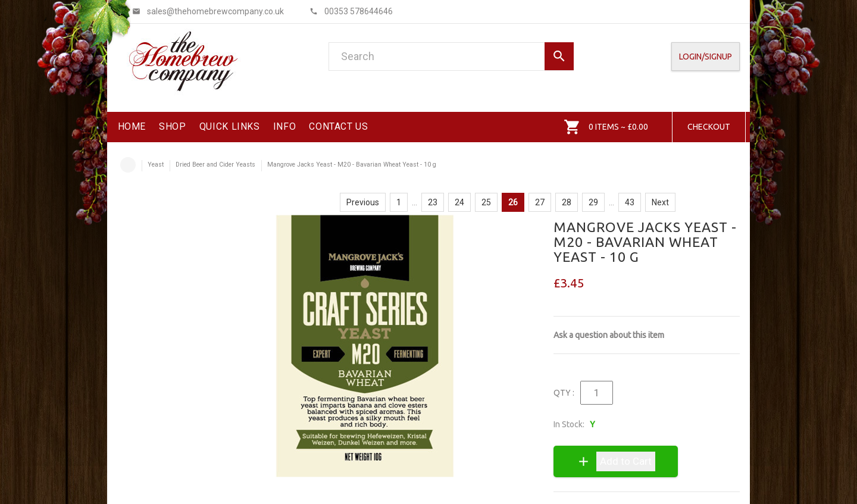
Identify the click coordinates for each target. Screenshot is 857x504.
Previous (363, 202)
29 (593, 202)
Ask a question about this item (609, 335)
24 (459, 202)
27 (540, 202)
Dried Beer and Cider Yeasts (215, 165)
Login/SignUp (706, 57)
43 (630, 202)
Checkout (709, 127)
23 (433, 202)
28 (567, 202)
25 (486, 202)
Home (128, 165)
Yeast (156, 165)
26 (513, 202)
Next (660, 202)
